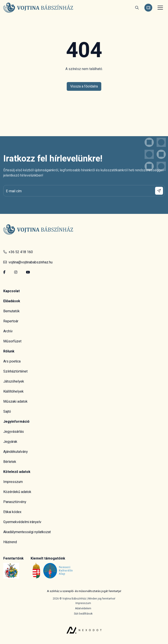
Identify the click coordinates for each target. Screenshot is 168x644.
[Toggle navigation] (160, 8)
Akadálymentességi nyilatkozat (27, 532)
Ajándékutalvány (16, 452)
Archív (8, 331)
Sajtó (7, 412)
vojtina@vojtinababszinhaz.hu (28, 262)
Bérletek (10, 462)
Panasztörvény (15, 502)
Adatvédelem (83, 608)
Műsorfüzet (12, 341)
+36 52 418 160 (18, 252)
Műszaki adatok (15, 402)
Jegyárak (10, 442)
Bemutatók (11, 311)
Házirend (10, 542)
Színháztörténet (15, 371)
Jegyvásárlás (14, 432)
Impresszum (13, 482)
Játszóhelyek (14, 381)
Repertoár (11, 321)
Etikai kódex (12, 512)
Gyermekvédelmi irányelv (22, 522)
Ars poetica (12, 361)
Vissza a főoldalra (84, 86)
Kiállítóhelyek (13, 392)
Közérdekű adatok (17, 492)
